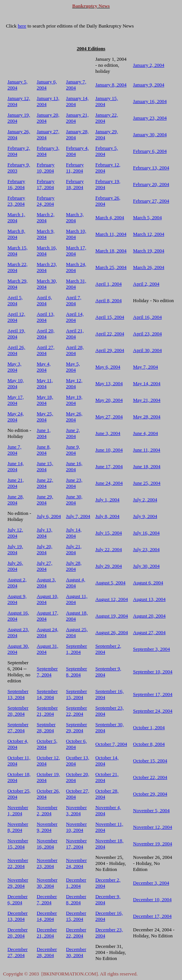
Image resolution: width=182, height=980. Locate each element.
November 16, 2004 (47, 844)
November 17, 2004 (76, 844)
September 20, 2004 (18, 711)
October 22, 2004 (150, 777)
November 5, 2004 (151, 810)
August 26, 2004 (111, 632)
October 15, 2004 (150, 761)
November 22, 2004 (18, 863)
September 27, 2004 (18, 727)
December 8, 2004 (76, 899)
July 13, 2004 (44, 533)
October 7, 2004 (111, 744)
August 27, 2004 (149, 632)
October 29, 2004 (150, 794)
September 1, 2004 (77, 649)
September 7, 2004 (47, 672)
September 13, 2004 (18, 694)
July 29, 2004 (108, 566)
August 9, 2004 (17, 599)
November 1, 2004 (18, 810)
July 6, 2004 (49, 516)
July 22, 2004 (108, 549)
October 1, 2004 (149, 727)
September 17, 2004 (153, 694)
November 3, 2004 (76, 810)
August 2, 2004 (17, 583)
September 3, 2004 (151, 649)
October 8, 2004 (149, 744)
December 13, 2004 (18, 916)
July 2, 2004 (145, 500)
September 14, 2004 (47, 694)
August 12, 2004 (111, 599)
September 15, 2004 (77, 694)
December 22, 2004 (76, 933)
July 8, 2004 (107, 516)
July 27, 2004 (44, 566)
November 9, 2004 (47, 827)
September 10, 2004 (153, 672)
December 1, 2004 (76, 883)
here (22, 26)
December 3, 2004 (151, 883)
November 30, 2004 (47, 883)
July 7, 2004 (78, 516)
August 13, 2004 (149, 599)
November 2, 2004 (47, 810)
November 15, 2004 (18, 844)
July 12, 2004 (15, 533)
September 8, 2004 (77, 672)
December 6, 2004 (18, 899)
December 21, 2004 (47, 933)
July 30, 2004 (146, 566)
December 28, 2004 (47, 952)
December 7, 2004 (47, 899)
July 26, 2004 (15, 566)
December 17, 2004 (152, 916)
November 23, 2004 (47, 863)
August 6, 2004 (148, 583)
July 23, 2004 (146, 549)
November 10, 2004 (76, 827)
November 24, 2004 (76, 863)
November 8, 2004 (18, 827)
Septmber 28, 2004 (46, 727)
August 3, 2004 (46, 583)
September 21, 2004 (47, 711)
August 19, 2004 (111, 616)
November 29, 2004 (18, 883)
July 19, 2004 (15, 549)
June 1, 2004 (44, 433)
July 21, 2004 (74, 549)
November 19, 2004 (153, 844)
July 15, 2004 (108, 533)
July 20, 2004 (44, 549)
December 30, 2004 (76, 952)
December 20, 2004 (18, 933)
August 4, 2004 (76, 583)
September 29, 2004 (77, 727)
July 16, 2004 (146, 533)
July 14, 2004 (74, 533)
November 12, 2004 (153, 827)
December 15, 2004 (76, 916)
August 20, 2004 (149, 616)
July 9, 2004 (145, 516)
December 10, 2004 (152, 899)
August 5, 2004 (110, 583)
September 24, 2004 (153, 711)
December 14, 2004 (47, 916)
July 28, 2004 (74, 566)
